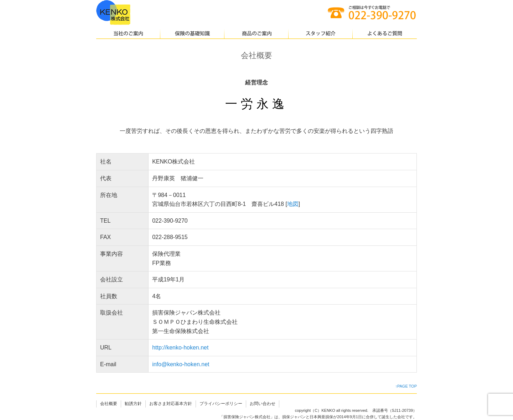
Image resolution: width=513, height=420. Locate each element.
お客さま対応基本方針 (171, 404)
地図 (293, 204)
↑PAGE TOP (406, 386)
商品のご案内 (256, 34)
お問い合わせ (263, 404)
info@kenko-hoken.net (181, 364)
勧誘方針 (133, 404)
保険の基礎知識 (192, 34)
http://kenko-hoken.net (180, 348)
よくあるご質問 (385, 34)
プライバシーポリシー (221, 404)
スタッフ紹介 (321, 34)
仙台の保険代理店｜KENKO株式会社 (113, 12)
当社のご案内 (128, 34)
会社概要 (109, 404)
